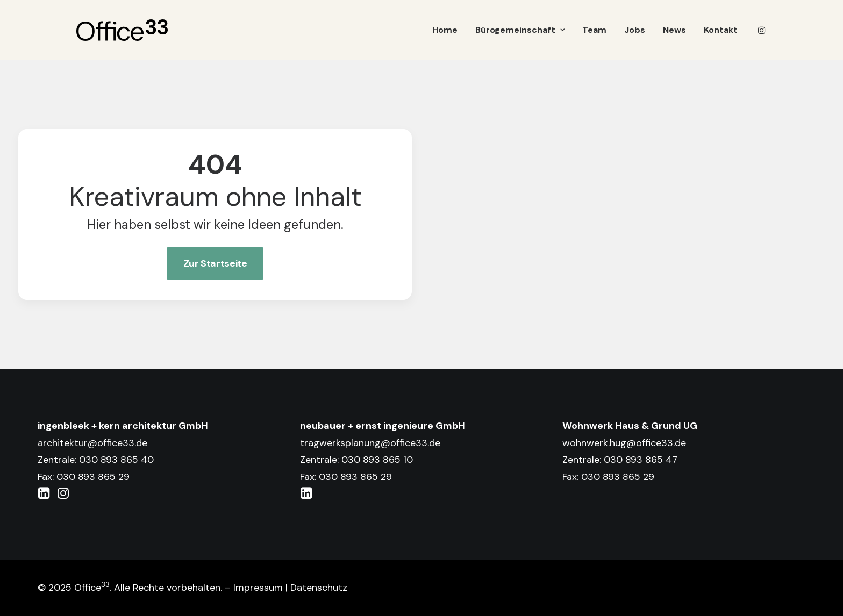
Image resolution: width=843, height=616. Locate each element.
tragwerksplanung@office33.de (370, 443)
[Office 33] (122, 30)
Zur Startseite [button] (215, 263)
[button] (762, 30)
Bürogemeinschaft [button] (520, 30)
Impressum (258, 588)
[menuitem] (445, 30)
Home (445, 30)
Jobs (635, 30)
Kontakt (721, 30)
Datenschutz (319, 588)
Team (594, 30)
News (674, 30)
